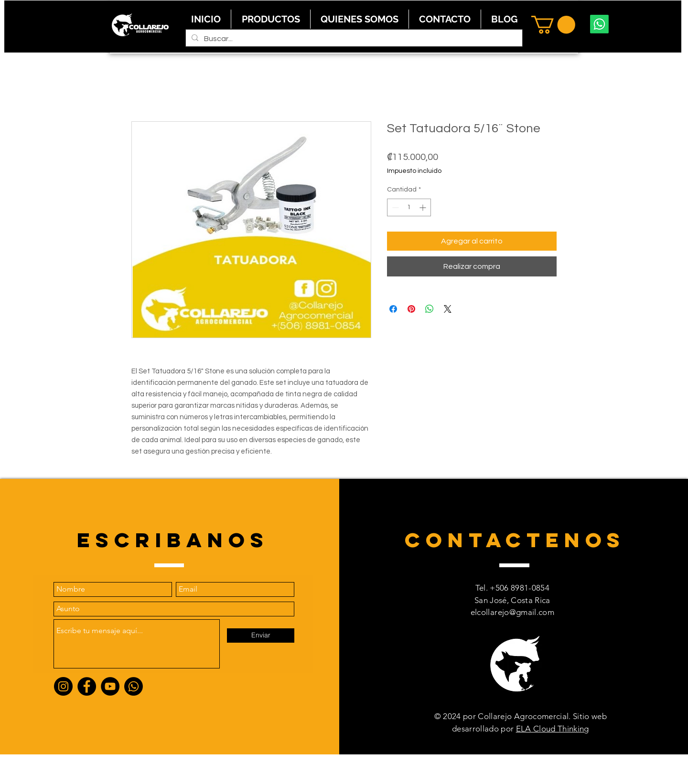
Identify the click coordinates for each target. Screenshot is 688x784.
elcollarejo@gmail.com (512, 612)
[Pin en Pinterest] (411, 309)
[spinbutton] (409, 207)
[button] (553, 25)
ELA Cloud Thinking (553, 729)
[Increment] (424, 207)
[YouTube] (110, 686)
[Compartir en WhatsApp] (430, 309)
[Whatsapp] (599, 24)
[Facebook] (87, 686)
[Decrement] (394, 207)
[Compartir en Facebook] (393, 309)
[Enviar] (261, 636)
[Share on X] (448, 309)
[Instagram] (63, 686)
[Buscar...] (353, 39)
